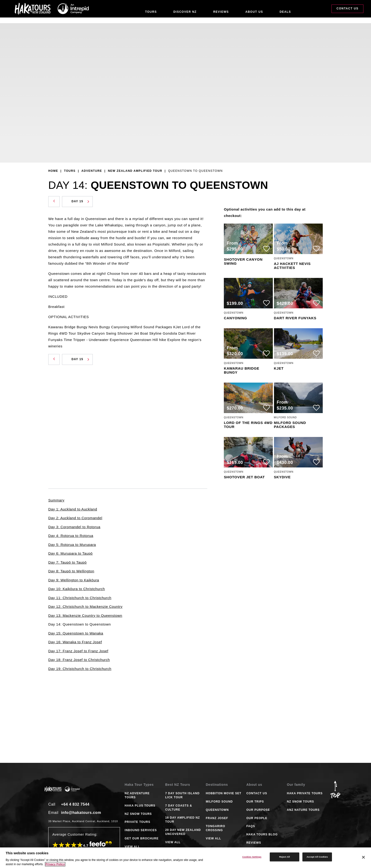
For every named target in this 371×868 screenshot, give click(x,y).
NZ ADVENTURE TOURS (137, 795)
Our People (257, 818)
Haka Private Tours (305, 793)
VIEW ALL (132, 847)
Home (53, 171)
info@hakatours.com (81, 813)
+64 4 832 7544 (75, 804)
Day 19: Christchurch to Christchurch (80, 669)
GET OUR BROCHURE (142, 838)
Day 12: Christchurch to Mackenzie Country (85, 607)
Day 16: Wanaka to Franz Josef (75, 642)
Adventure (92, 171)
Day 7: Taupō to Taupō (67, 562)
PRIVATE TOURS (137, 822)
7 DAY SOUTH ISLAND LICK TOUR (182, 795)
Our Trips (255, 802)
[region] (185, 858)
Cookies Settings (252, 857)
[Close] (363, 857)
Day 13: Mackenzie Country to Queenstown (85, 615)
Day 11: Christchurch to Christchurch (80, 598)
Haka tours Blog (262, 834)
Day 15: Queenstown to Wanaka (76, 633)
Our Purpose (258, 810)
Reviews (221, 12)
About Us (254, 12)
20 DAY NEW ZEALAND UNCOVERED (183, 832)
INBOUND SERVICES (141, 830)
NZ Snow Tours (301, 802)
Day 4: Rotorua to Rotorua (71, 536)
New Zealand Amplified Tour (135, 171)
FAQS (251, 826)
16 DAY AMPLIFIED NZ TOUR (183, 820)
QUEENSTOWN (217, 810)
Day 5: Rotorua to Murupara (72, 545)
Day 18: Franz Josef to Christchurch (79, 660)
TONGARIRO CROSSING (216, 828)
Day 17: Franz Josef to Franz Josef (78, 651)
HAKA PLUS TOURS (140, 806)
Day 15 (80, 201)
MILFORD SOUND (219, 802)
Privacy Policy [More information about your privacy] (55, 864)
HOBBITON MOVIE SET (224, 793)
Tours (151, 12)
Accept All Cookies (317, 857)
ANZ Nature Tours (303, 810)
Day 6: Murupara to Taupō (71, 553)
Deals (285, 12)
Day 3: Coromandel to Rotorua (74, 527)
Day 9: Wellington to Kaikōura (74, 580)
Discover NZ (185, 12)
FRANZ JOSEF (217, 818)
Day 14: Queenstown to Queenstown (79, 624)
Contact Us (347, 11)
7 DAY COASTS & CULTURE (179, 808)
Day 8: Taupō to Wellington (71, 571)
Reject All (285, 857)
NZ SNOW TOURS (138, 814)
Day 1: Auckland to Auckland (73, 509)
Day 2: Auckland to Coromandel (75, 518)
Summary (56, 500)
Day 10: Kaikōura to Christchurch (77, 589)
